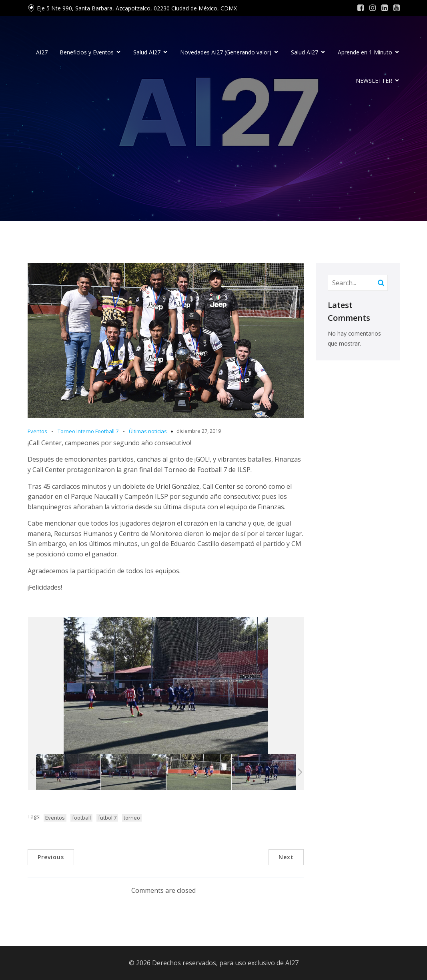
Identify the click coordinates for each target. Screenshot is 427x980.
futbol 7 (107, 818)
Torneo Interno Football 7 (88, 431)
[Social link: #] (361, 8)
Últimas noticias (148, 431)
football (81, 818)
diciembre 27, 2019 (199, 431)
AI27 (42, 52)
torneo (132, 818)
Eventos (37, 431)
